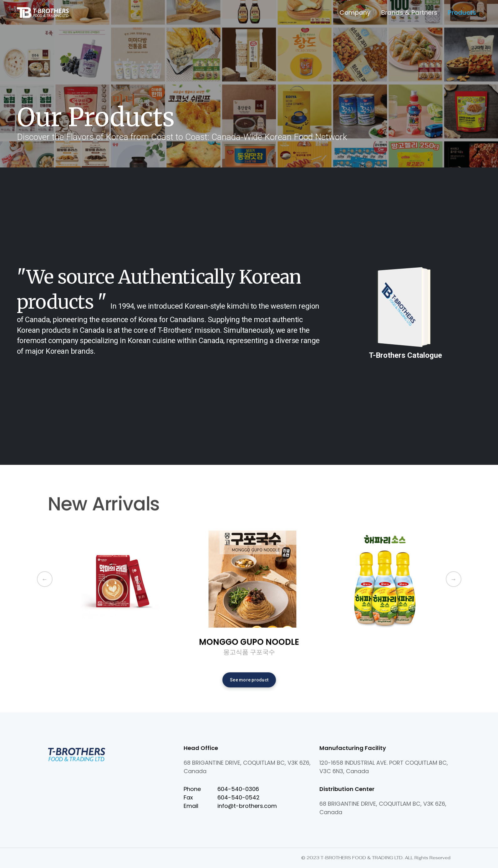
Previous (45, 579)
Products (462, 13)
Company (355, 13)
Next (454, 579)
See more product (249, 680)
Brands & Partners (409, 13)
